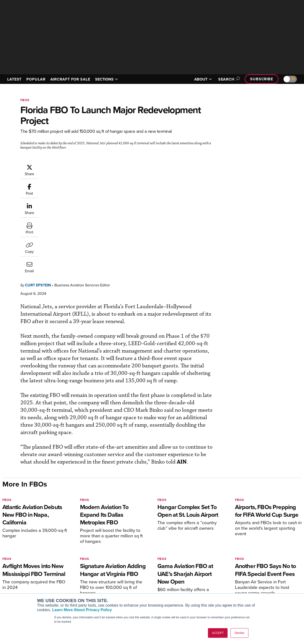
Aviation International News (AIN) (35, 575)
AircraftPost (18, 581)
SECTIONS (107, 79)
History (241, 581)
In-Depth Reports (173, 581)
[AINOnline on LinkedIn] (32, 546)
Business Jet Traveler (26, 588)
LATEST (14, 79)
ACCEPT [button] (218, 633)
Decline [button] (239, 633)
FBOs (25, 100)
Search (228, 79)
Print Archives (170, 568)
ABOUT (203, 79)
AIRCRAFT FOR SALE (70, 79)
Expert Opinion (171, 575)
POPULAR (36, 79)
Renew (88, 581)
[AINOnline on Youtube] (13, 546)
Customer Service (97, 575)
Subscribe (262, 79)
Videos (165, 588)
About (241, 568)
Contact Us (245, 588)
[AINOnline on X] (23, 546)
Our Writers (245, 575)
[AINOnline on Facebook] (4, 546)
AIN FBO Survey (21, 568)
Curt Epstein (67, 166)
